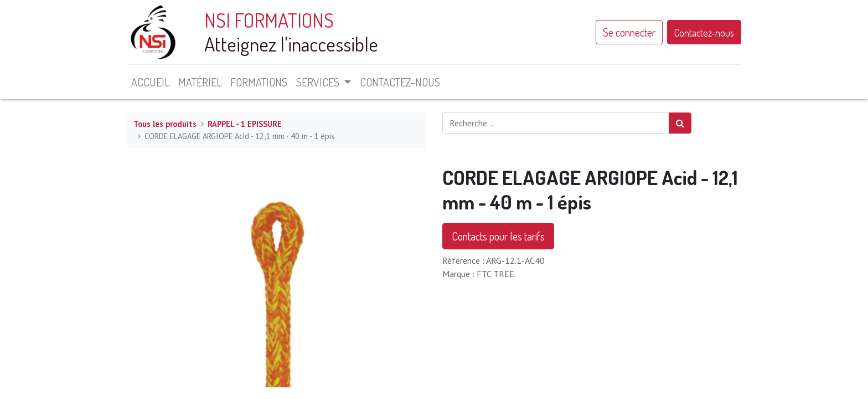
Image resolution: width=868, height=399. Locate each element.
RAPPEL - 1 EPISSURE (245, 124)
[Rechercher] (680, 123)
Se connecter (629, 32)
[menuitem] (150, 82)
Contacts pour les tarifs (498, 236)
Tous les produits (165, 124)
